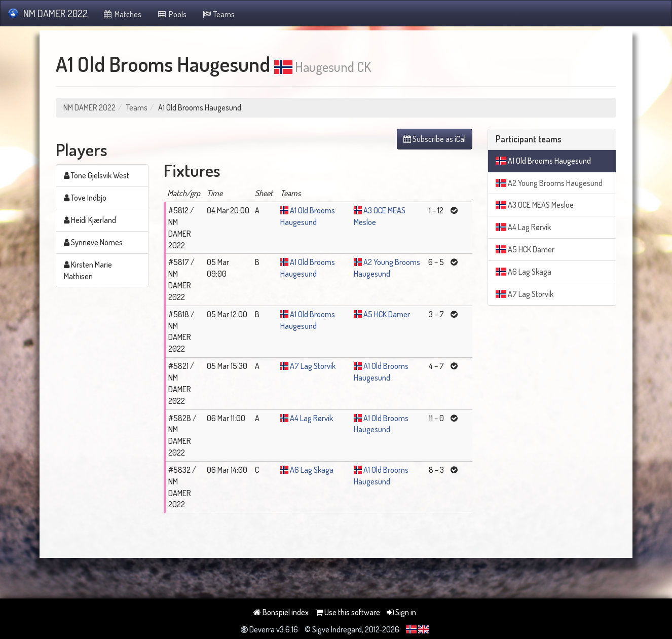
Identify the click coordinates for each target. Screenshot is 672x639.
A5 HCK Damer (387, 314)
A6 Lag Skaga (312, 470)
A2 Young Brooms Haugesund (549, 183)
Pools (172, 14)
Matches (122, 14)
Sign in (401, 612)
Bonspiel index (281, 612)
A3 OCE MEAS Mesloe (535, 205)
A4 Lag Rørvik (311, 418)
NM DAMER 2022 (48, 13)
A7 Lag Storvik (313, 366)
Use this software (348, 612)
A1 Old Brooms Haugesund (543, 161)
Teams (218, 14)
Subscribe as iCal (435, 139)
